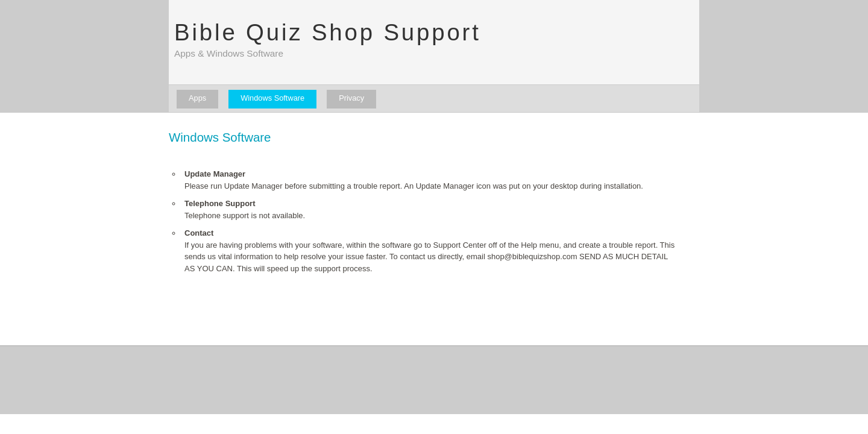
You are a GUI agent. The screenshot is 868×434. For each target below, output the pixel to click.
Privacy (351, 98)
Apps (197, 98)
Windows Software (272, 98)
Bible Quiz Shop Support (328, 32)
